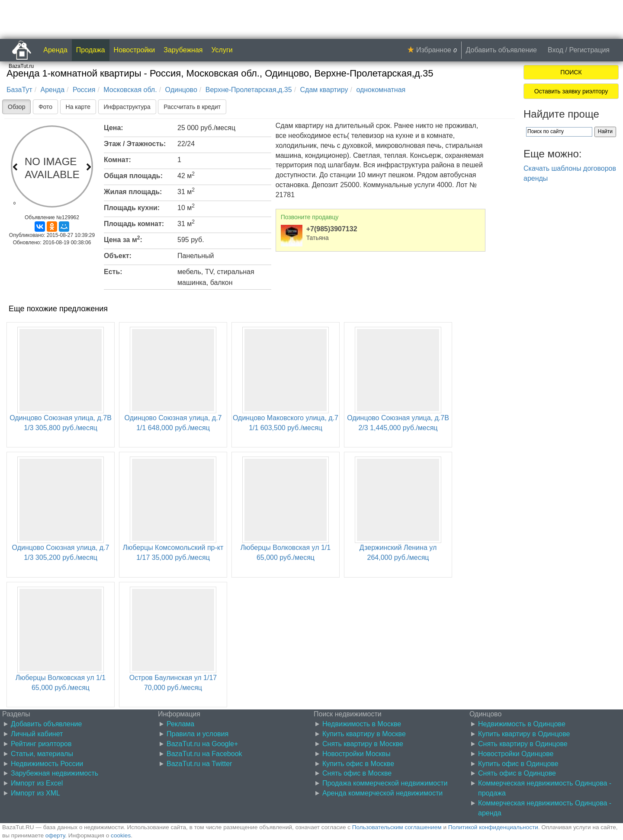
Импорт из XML (35, 793)
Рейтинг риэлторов (41, 744)
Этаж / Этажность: (135, 144)
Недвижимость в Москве (362, 724)
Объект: (118, 256)
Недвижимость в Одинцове (522, 724)
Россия (84, 90)
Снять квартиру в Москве (363, 744)
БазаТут (19, 90)
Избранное (434, 50)
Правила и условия (197, 734)
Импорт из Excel (37, 783)
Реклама (180, 724)
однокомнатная (381, 90)
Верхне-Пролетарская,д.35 (249, 90)
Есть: (113, 272)
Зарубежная (183, 50)
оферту (55, 835)
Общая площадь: (133, 176)
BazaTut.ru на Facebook (204, 754)
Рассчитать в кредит (192, 107)
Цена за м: (123, 239)
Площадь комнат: (134, 224)
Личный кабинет (37, 734)
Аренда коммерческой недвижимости (382, 793)
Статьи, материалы (42, 754)
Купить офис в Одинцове (518, 764)
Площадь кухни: (132, 208)
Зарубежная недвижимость (55, 773)
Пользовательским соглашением (397, 827)
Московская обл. (130, 90)
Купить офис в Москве (358, 764)
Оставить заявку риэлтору (571, 91)
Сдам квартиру (324, 90)
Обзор (16, 107)
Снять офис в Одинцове (517, 773)
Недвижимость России (47, 764)
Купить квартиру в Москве (364, 734)
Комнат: (117, 160)
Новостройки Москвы (356, 754)
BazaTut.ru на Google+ (202, 744)
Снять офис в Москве (357, 773)
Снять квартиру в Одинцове (523, 744)
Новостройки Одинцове (516, 754)
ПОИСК (571, 72)
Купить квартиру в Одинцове (524, 734)
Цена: (114, 128)
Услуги (222, 50)
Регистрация (589, 50)
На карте (78, 107)
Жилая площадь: (133, 192)
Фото (45, 107)
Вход (556, 50)
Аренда (55, 50)
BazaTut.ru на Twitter (199, 764)
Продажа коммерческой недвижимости (385, 783)
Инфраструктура (127, 107)
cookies (121, 835)
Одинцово (181, 90)
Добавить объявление (501, 50)
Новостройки (135, 50)
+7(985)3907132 (332, 229)
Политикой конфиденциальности (493, 827)
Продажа (91, 50)
